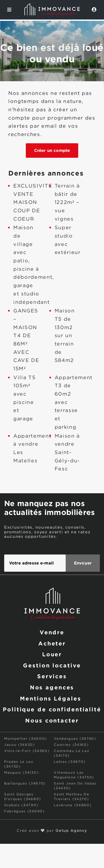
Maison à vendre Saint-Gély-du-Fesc (67, 453)
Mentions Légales (50, 698)
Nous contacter (52, 720)
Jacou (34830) (20, 745)
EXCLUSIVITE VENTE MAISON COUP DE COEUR (33, 203)
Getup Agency (71, 831)
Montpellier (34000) (26, 739)
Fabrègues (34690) (24, 811)
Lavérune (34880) (73, 805)
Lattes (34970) (70, 762)
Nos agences (52, 687)
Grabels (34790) (21, 805)
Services (52, 676)
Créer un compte (52, 150)
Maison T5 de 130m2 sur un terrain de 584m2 (65, 336)
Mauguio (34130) (21, 773)
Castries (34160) (71, 745)
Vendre (52, 632)
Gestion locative (52, 665)
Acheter (52, 643)
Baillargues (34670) (25, 784)
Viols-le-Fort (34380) (27, 751)
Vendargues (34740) (75, 739)
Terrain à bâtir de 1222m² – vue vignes (67, 203)
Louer (52, 654)
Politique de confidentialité (52, 709)
